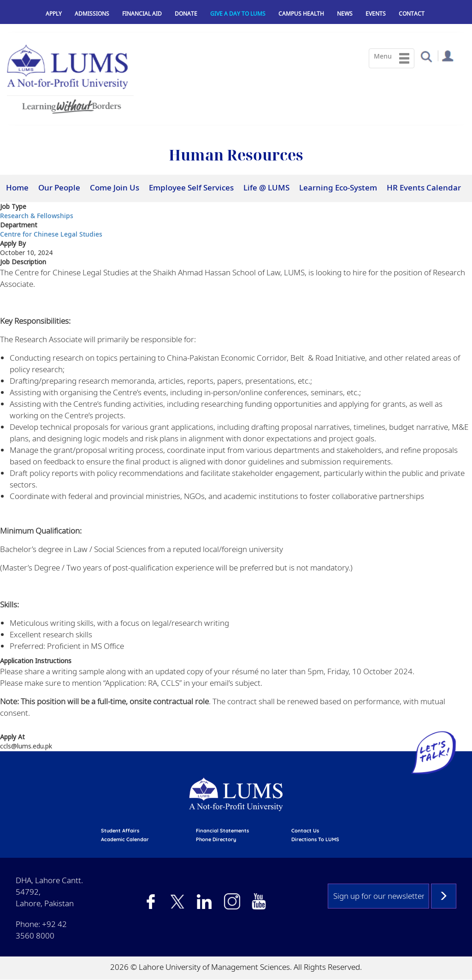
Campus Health (301, 14)
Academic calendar (125, 839)
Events (376, 14)
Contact (412, 14)
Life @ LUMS (266, 187)
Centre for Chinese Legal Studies (51, 234)
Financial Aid (142, 14)
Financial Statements (222, 831)
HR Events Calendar (424, 187)
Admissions (92, 14)
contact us (305, 831)
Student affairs (120, 831)
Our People (59, 187)
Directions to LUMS (315, 839)
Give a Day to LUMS (238, 14)
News (345, 14)
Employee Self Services (191, 187)
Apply (54, 14)
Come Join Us (115, 187)
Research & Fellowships (37, 216)
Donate (186, 14)
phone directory (216, 839)
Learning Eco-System (338, 187)
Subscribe (444, 896)
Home (17, 187)
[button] (426, 56)
